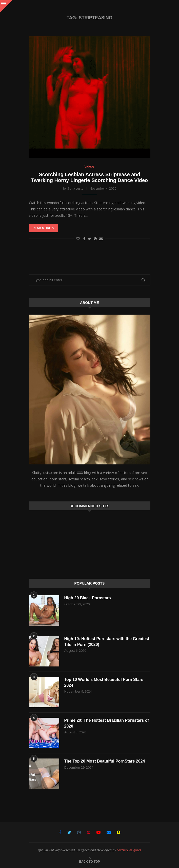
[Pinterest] (89, 832)
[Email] (109, 832)
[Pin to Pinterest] (95, 239)
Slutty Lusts (75, 188)
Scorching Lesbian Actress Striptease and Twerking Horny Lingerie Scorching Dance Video (90, 177)
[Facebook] (60, 832)
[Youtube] (98, 832)
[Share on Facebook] (84, 239)
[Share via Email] (101, 239)
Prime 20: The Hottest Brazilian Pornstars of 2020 (107, 723)
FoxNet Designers (129, 850)
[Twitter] (69, 832)
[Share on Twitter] (90, 239)
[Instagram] (79, 832)
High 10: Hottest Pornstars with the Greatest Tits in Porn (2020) (107, 641)
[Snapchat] (118, 832)
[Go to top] (89, 861)
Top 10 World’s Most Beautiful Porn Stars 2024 (104, 682)
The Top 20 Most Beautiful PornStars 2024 (105, 761)
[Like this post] (78, 239)
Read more (43, 228)
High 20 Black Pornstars (88, 598)
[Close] (6, 6)
